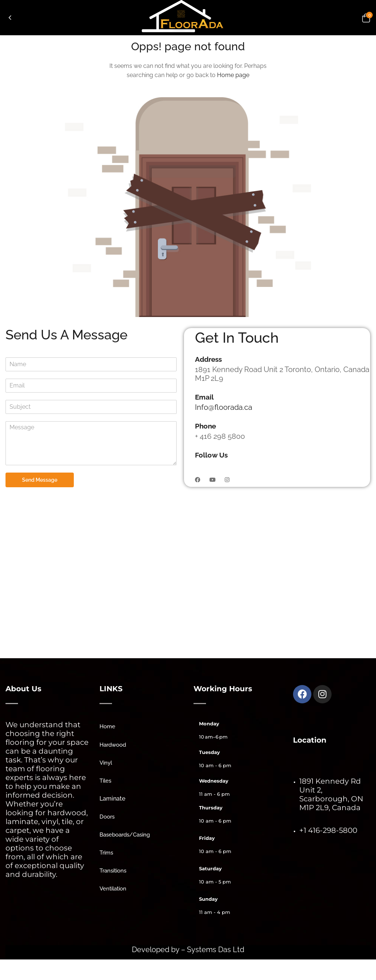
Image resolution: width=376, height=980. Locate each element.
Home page (233, 75)
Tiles (105, 781)
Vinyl (106, 763)
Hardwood (113, 745)
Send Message (40, 480)
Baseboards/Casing (125, 835)
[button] (365, 18)
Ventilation (113, 889)
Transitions (113, 871)
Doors (107, 817)
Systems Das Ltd (215, 950)
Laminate (112, 799)
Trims (106, 853)
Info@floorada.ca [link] (224, 407)
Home (107, 726)
